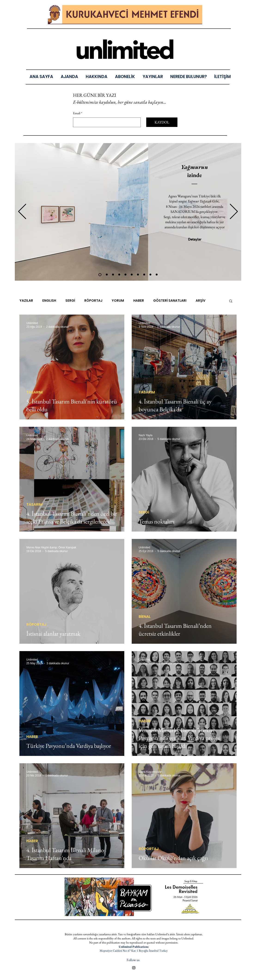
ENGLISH (49, 301)
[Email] (105, 122)
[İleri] (234, 212)
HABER (139, 301)
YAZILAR (26, 301)
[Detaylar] (195, 239)
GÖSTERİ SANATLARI (170, 301)
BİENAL (145, 617)
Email (78, 113)
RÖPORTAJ (93, 301)
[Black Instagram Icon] (134, 968)
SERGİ (70, 301)
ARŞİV (201, 301)
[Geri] (22, 212)
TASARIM (34, 392)
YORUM (118, 301)
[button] (153, 77)
